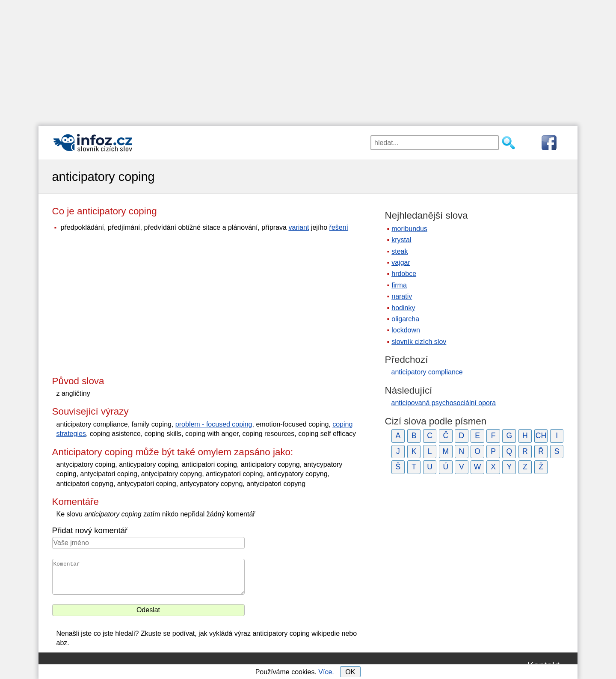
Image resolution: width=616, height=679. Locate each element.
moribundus (409, 229)
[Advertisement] (308, 60)
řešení (339, 227)
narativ (402, 296)
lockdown (406, 330)
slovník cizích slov (419, 342)
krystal (401, 240)
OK (350, 672)
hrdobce (404, 274)
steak (400, 251)
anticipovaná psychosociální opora (444, 403)
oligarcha (405, 319)
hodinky (403, 308)
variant (299, 227)
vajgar (401, 262)
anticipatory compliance (427, 372)
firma (399, 285)
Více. (326, 672)
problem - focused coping (214, 424)
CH (541, 436)
